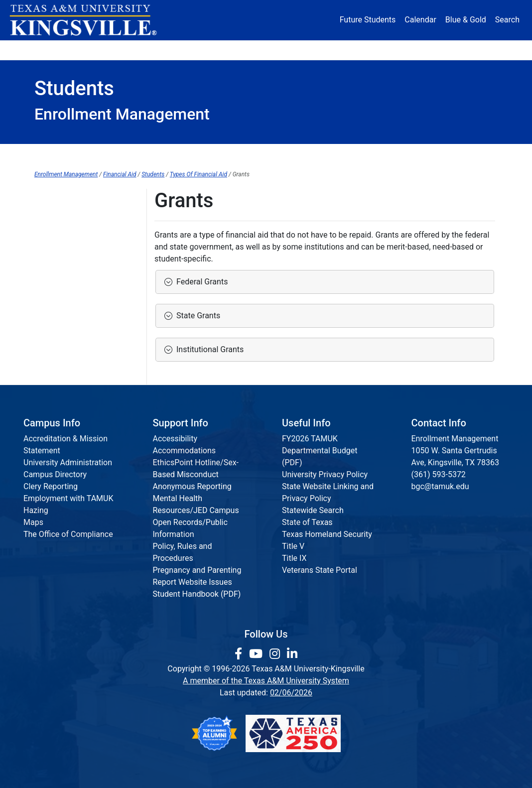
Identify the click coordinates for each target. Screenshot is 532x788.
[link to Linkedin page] (292, 654)
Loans (45, 239)
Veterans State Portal (320, 570)
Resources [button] (309, 50)
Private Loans (59, 260)
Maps (33, 522)
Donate (473, 50)
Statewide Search (313, 510)
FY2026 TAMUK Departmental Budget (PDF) (320, 451)
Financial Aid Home (82, 154)
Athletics (421, 50)
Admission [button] (116, 50)
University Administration (68, 462)
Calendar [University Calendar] (420, 20)
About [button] (57, 50)
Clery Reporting (51, 486)
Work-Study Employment (78, 321)
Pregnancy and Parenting (197, 570)
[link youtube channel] (257, 654)
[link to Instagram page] (276, 654)
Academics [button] (184, 50)
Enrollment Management (66, 174)
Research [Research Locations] (250, 50)
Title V (293, 546)
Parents (216, 154)
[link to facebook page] (240, 654)
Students (160, 154)
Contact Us (465, 154)
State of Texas (307, 522)
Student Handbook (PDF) (197, 594)
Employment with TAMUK (68, 498)
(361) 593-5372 (439, 474)
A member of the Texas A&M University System (266, 681)
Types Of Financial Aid (199, 174)
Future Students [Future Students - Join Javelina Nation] (368, 20)
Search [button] (507, 20)
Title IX (294, 558)
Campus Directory (55, 474)
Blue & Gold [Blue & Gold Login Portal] (466, 20)
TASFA (46, 301)
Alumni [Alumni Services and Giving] (369, 50)
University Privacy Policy (325, 474)
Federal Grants (200, 282)
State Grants (196, 316)
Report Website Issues (193, 582)
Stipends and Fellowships (79, 362)
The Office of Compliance (68, 534)
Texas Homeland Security (327, 534)
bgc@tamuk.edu (440, 486)
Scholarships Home (69, 280)
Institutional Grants (208, 349)
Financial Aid (120, 174)
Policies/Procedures (292, 154)
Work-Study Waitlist (69, 341)
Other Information (387, 154)
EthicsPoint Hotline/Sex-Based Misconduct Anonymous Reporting (196, 474)
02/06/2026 (291, 693)
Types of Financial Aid (73, 198)
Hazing (36, 510)
